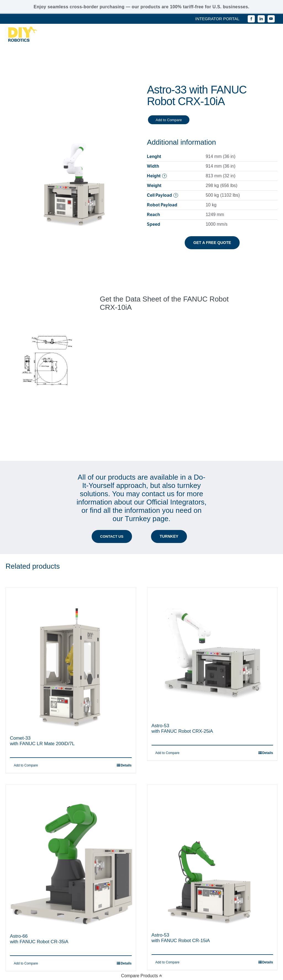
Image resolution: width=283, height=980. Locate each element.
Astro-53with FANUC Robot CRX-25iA (182, 679)
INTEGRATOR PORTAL (217, 19)
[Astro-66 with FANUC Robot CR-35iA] (71, 807)
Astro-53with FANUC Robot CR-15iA (181, 888)
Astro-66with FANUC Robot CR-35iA (39, 889)
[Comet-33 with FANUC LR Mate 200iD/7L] (71, 609)
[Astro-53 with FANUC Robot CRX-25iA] (212, 603)
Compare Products (142, 976)
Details (126, 716)
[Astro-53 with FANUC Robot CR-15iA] (212, 806)
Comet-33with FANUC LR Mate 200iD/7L (42, 691)
